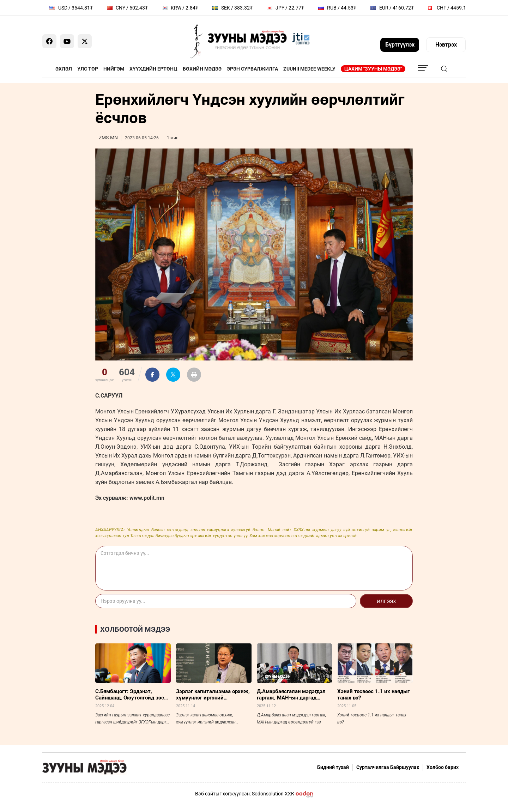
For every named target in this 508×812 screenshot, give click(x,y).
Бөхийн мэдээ (202, 69)
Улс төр (88, 69)
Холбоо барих (443, 767)
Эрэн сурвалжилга (252, 69)
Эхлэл (64, 69)
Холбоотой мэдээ (135, 629)
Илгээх (386, 601)
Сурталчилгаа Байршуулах (388, 767)
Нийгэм (114, 69)
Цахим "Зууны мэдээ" (373, 69)
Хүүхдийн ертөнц (153, 69)
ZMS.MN (108, 138)
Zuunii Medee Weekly (309, 69)
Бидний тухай (333, 767)
